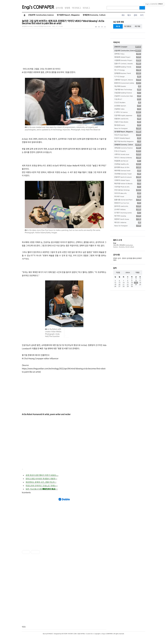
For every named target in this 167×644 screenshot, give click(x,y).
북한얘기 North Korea (128, 219)
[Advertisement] (44, 393)
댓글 (23, 627)
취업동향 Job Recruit (128, 161)
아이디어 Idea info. (128, 193)
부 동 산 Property (128, 151)
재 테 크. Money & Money (128, 158)
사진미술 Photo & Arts (128, 187)
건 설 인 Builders (128, 103)
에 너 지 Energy (128, 70)
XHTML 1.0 (84, 634)
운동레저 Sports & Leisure (128, 177)
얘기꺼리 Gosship (128, 216)
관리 (135, 15)
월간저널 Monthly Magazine (128, 141)
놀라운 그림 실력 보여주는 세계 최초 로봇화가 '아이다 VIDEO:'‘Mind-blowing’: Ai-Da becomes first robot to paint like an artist (63, 22)
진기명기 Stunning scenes (128, 213)
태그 (129, 15)
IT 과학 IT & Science (128, 112)
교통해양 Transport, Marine (128, 80)
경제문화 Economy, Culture (94, 15)
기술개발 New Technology (128, 90)
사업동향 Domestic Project (128, 60)
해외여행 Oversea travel (128, 171)
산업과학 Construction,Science (41, 15)
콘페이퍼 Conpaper (128, 47)
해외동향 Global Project (128, 57)
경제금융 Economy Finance (128, 148)
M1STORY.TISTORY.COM (69, 634)
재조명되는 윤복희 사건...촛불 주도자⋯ (41, 482)
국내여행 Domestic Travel (128, 174)
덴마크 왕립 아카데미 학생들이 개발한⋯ (41, 479)
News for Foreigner (128, 129)
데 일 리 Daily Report (128, 135)
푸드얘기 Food (128, 197)
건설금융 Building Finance (128, 93)
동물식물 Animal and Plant (128, 200)
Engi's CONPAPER (38, 7)
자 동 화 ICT (128, 99)
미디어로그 (76, 8)
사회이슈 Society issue (128, 154)
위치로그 (86, 8)
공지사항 (59, 8)
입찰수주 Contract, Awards (128, 64)
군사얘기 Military (128, 210)
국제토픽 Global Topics (128, 180)
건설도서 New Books (128, 122)
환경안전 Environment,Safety (128, 83)
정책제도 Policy (128, 54)
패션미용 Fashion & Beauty (128, 184)
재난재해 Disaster (128, 86)
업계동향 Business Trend (128, 73)
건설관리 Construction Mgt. (128, 96)
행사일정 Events (128, 125)
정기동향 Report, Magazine (68, 15)
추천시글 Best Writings (128, 190)
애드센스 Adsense (128, 223)
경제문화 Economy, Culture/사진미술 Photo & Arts (36, 26)
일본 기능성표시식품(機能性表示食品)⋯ (42, 489)
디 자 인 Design (128, 77)
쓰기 (142, 15)
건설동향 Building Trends (128, 67)
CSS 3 (92, 634)
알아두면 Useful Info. (128, 206)
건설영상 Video (128, 109)
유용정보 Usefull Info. (128, 119)
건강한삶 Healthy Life (128, 164)
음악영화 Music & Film (128, 167)
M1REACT (50, 634)
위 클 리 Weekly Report (128, 138)
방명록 (67, 8)
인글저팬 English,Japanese (128, 116)
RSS (123, 15)
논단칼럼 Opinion (128, 106)
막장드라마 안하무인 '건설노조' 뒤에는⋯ (42, 485)
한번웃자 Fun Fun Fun (128, 203)
